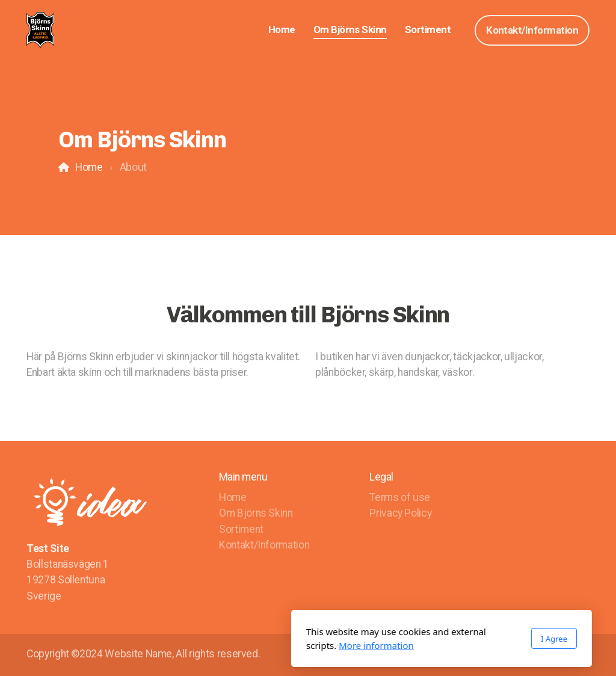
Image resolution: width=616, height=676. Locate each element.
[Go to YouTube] (581, 655)
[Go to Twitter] (562, 655)
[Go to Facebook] (544, 655)
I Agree (420, 639)
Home (89, 167)
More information (243, 645)
